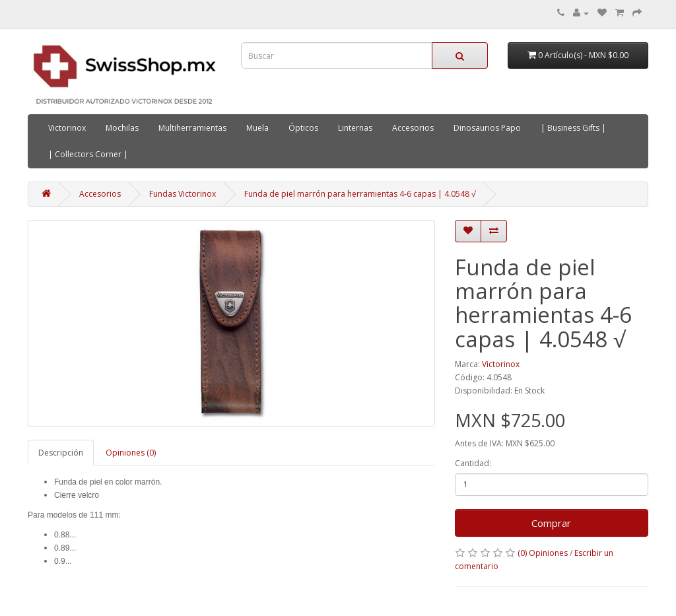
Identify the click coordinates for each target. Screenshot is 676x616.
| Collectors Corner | (88, 154)
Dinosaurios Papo (487, 128)
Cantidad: (473, 463)
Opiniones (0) (131, 453)
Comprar (551, 523)
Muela (257, 128)
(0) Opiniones (543, 553)
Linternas (355, 128)
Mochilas (122, 128)
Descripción (61, 453)
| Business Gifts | (573, 128)
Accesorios (413, 128)
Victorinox (67, 128)
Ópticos (303, 128)
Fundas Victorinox (183, 194)
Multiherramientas (192, 128)
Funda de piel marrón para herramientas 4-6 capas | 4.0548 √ (360, 194)
